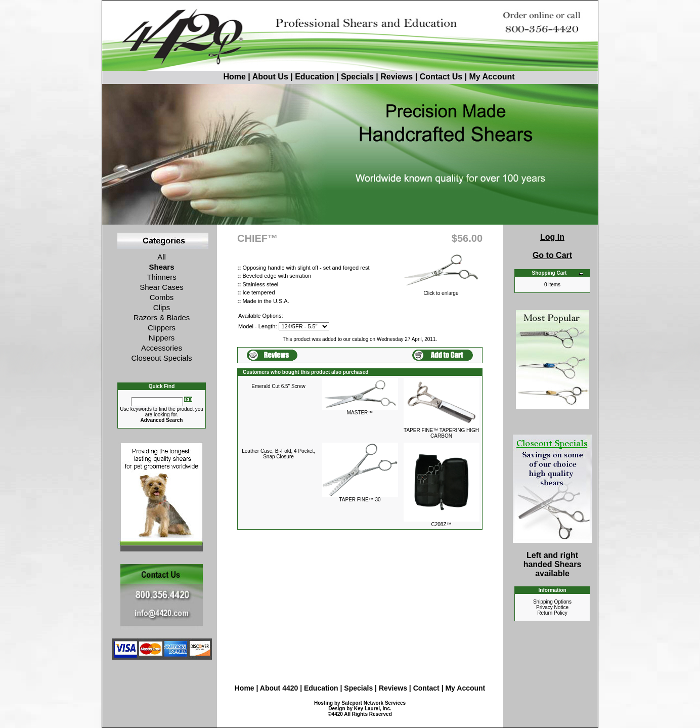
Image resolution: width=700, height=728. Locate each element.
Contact (427, 688)
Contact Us (441, 77)
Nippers (162, 338)
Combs (162, 297)
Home (215, 77)
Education (314, 77)
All (162, 257)
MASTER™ (360, 413)
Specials (357, 77)
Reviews (397, 77)
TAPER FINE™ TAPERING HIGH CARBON (441, 433)
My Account (492, 77)
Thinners (161, 277)
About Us (272, 77)
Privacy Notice (552, 607)
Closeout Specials (161, 358)
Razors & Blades (162, 317)
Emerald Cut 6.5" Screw (278, 386)
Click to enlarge (441, 290)
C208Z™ (441, 524)
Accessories (162, 348)
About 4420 (279, 688)
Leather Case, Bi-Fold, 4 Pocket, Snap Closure (278, 454)
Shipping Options (552, 602)
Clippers (162, 328)
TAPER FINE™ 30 (360, 500)
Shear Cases (162, 287)
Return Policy (552, 613)
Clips (162, 307)
